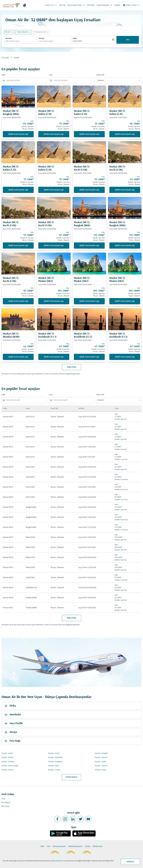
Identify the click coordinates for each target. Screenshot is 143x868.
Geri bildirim (6, 803)
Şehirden (88, 846)
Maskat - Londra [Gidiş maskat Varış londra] (54, 770)
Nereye (42, 38)
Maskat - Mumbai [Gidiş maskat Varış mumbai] (8, 762)
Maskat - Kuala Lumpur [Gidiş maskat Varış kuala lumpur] (10, 766)
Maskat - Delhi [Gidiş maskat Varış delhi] (53, 766)
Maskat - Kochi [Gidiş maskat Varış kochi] (54, 753)
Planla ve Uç (52, 5)
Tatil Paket (91, 5)
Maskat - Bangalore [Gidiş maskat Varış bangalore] (55, 762)
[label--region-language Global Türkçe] (132, 5)
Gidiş (75, 38)
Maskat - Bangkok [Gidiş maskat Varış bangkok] (101, 753)
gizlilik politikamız (57, 861)
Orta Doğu (12, 741)
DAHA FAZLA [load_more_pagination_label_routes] (72, 777)
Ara (128, 40)
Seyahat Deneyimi (105, 5)
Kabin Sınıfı (100, 75)
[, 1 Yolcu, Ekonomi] (22, 32)
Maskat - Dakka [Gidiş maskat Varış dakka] (100, 762)
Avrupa (10, 732)
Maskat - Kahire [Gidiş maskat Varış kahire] (7, 753)
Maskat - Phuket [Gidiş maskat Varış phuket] (7, 757)
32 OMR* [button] (39, 20)
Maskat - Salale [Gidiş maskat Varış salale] (100, 770)
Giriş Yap (62, 5)
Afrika (10, 706)
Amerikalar (12, 715)
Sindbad (117, 5)
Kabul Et (130, 862)
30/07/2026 (77, 41)
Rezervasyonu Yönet (77, 5)
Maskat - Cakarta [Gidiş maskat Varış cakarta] (101, 766)
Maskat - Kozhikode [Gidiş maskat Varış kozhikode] (55, 757)
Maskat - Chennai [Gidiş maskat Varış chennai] (101, 757)
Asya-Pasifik (13, 723)
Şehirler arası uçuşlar (59, 846)
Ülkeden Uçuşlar (98, 846)
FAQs (3, 799)
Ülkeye (42, 846)
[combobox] (20, 41)
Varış (51, 75)
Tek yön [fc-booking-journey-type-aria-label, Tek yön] (8, 32)
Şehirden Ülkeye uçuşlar (75, 846)
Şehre (48, 846)
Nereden (9, 38)
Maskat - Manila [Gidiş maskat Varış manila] (7, 770)
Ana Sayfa (5, 58)
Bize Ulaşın (5, 806)
